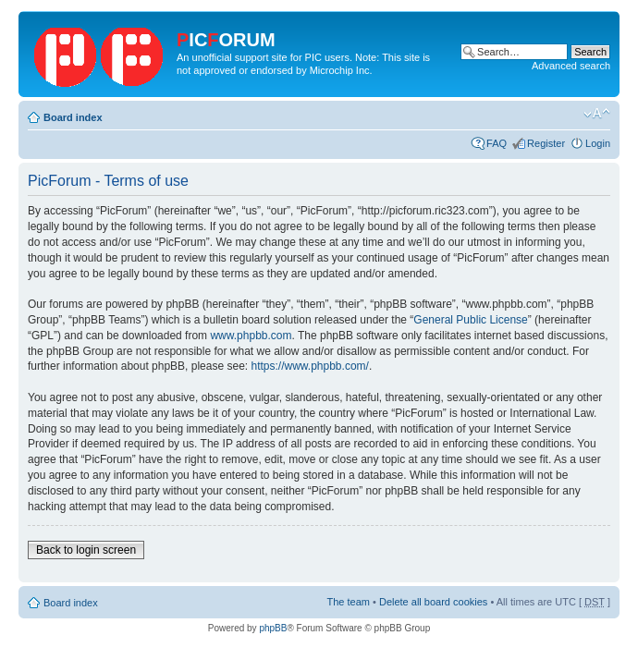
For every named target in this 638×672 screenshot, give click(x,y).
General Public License (470, 320)
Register (546, 143)
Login (598, 143)
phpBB (273, 628)
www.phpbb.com (251, 336)
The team (349, 602)
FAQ (497, 143)
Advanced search (571, 66)
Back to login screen (86, 550)
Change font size (597, 114)
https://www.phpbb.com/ (309, 366)
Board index (73, 117)
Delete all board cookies (433, 602)
